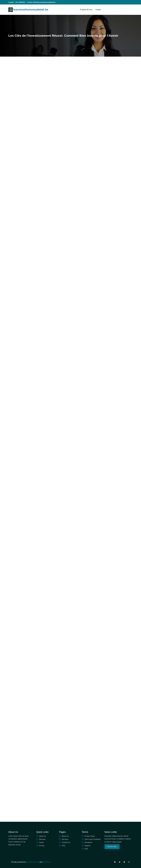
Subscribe (112, 847)
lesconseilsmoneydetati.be (31, 10)
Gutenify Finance (33, 862)
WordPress (47, 862)
